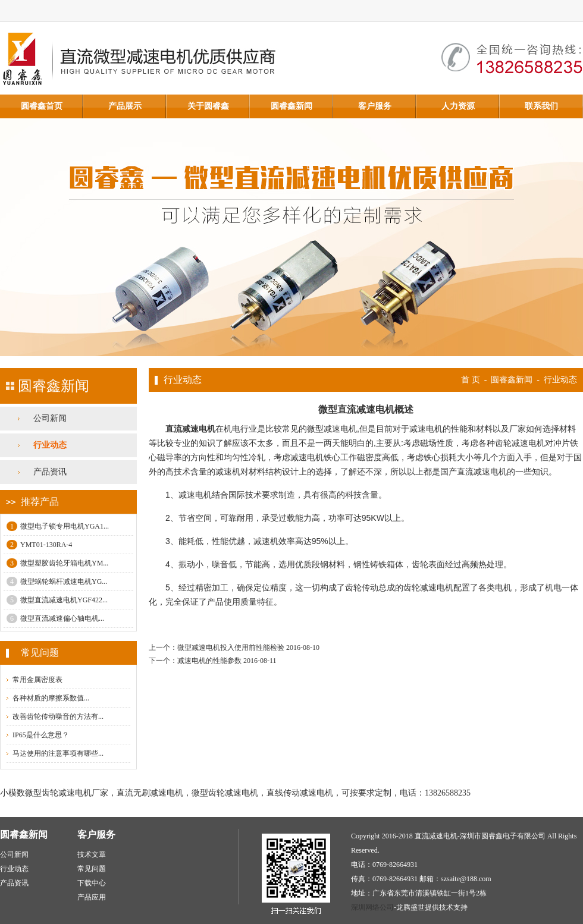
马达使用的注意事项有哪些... (58, 753)
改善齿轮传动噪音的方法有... (58, 716)
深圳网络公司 (372, 907)
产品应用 (92, 897)
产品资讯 (50, 472)
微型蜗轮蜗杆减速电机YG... (57, 582)
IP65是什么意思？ (41, 735)
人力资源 (458, 106)
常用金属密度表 (37, 680)
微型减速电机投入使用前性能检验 (231, 648)
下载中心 (92, 883)
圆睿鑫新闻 (291, 106)
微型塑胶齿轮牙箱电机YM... (57, 563)
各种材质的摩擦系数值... (51, 698)
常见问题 (92, 869)
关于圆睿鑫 (208, 106)
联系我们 (541, 106)
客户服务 (375, 106)
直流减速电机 (190, 429)
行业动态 (50, 445)
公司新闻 (50, 418)
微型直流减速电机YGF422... (57, 600)
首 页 (471, 380)
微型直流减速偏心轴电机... (55, 618)
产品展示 (125, 106)
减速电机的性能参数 (209, 661)
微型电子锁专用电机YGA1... (58, 526)
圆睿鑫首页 (42, 106)
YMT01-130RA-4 (39, 545)
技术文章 (92, 854)
